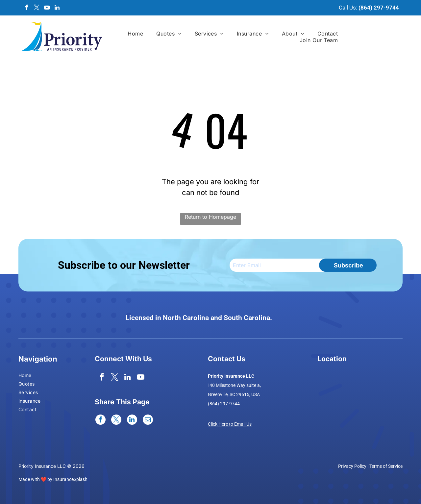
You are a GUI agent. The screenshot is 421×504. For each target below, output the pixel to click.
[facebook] (26, 8)
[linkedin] (57, 8)
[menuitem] (135, 34)
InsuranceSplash (70, 479)
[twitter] (37, 8)
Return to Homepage (210, 217)
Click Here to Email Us (230, 424)
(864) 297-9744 (379, 8)
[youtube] (47, 8)
